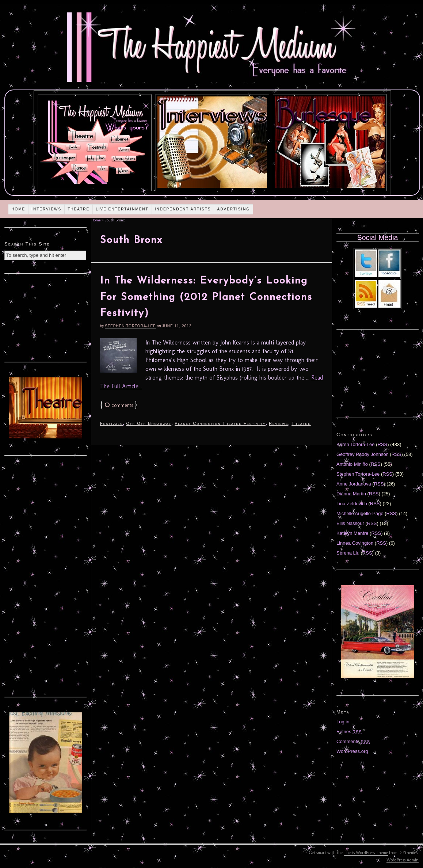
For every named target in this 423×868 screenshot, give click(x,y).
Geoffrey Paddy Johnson (363, 454)
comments (119, 405)
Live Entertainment (122, 209)
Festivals (111, 423)
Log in (343, 722)
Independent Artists (183, 209)
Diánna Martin (351, 494)
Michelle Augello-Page (360, 513)
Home (18, 209)
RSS (383, 444)
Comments (353, 741)
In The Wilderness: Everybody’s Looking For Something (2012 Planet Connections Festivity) (206, 297)
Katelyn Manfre (352, 533)
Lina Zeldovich (352, 504)
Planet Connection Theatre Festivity (220, 423)
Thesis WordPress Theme (366, 853)
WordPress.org (352, 751)
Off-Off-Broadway (149, 423)
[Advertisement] (46, 317)
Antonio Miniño (352, 464)
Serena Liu (348, 553)
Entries (349, 732)
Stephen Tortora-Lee (130, 326)
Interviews (46, 209)
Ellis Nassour (350, 523)
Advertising (233, 209)
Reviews (279, 423)
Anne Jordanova (354, 484)
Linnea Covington (355, 543)
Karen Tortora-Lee (356, 444)
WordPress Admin (403, 860)
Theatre (79, 209)
